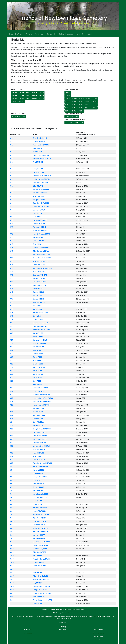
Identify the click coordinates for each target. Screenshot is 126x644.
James (38, 152)
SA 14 (12, 514)
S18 (12, 302)
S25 (12, 429)
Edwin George (41, 467)
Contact (89, 34)
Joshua (38, 412)
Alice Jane (39, 518)
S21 (12, 340)
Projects (29, 34)
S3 (11, 443)
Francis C (40, 443)
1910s (21, 96)
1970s (27, 99)
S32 (12, 446)
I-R (18, 117)
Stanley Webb (41, 580)
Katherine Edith (42, 330)
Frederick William (42, 176)
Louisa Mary (40, 220)
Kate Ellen (39, 302)
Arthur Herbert (42, 600)
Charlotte (39, 319)
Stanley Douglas (42, 586)
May (37, 583)
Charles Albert (41, 248)
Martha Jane (41, 189)
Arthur (38, 487)
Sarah (37, 148)
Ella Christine (40, 497)
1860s (21, 93)
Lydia (37, 217)
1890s (41, 93)
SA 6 (12, 562)
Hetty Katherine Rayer (43, 398)
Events (78, 34)
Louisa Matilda (42, 446)
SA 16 (12, 538)
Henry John (40, 231)
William (39, 237)
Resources (69, 34)
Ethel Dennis (39, 552)
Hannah (38, 337)
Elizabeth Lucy (40, 549)
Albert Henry (40, 576)
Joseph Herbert (42, 429)
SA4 (12, 597)
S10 (12, 217)
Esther (37, 357)
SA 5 (12, 556)
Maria (38, 408)
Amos (41, 261)
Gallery (61, 34)
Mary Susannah (42, 402)
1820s (67, 93)
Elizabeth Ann (42, 542)
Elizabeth (38, 504)
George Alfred (40, 477)
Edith (38, 186)
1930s (34, 96)
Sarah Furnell (41, 203)
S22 (12, 347)
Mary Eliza (39, 367)
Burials (49, 34)
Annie (38, 473)
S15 (12, 261)
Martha (38, 289)
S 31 (12, 200)
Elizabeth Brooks (41, 395)
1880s (34, 93)
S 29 (12, 166)
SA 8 (12, 580)
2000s (14, 102)
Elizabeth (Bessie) (42, 593)
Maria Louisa (41, 494)
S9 (11, 487)
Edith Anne (40, 432)
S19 (12, 316)
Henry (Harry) (40, 590)
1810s (74, 99)
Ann (38, 162)
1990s (41, 99)
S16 (12, 275)
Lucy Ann (39, 210)
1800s (67, 99)
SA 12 (12, 501)
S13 (12, 237)
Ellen (37, 480)
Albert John (39, 285)
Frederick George (42, 559)
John (37, 306)
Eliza (38, 244)
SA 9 (12, 590)
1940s (41, 96)
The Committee (98, 636)
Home (11, 34)
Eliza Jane (39, 272)
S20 (12, 333)
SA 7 (12, 569)
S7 (11, 470)
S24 (12, 412)
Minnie (38, 309)
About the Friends (98, 630)
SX (11, 603)
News (55, 34)
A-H (13, 117)
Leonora (37, 501)
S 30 (12, 193)
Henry (38, 169)
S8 (11, 477)
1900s (14, 96)
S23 (12, 402)
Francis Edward (41, 254)
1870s (27, 93)
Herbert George (41, 179)
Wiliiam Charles (40, 508)
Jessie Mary (41, 528)
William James (41, 313)
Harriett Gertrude (42, 234)
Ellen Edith (39, 391)
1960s (21, 99)
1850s (14, 93)
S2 (11, 323)
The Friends (19, 34)
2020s (81, 111)
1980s (34, 99)
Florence (39, 227)
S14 (12, 254)
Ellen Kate (40, 138)
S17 (12, 292)
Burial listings (63, 630)
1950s (14, 99)
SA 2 (12, 545)
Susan (37, 378)
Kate (37, 350)
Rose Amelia (40, 282)
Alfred (37, 371)
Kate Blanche (41, 145)
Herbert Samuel (41, 545)
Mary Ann (42, 268)
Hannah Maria (41, 405)
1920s (27, 96)
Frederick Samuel (42, 463)
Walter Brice (41, 439)
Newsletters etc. (28, 633)
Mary (37, 295)
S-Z (23, 117)
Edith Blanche (41, 251)
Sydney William (41, 514)
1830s (87, 99)
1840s (94, 99)
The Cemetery (39, 34)
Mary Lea (39, 535)
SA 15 (12, 528)
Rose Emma (40, 183)
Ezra (38, 419)
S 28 (12, 155)
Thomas (40, 193)
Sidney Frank (41, 323)
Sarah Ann (39, 265)
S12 (12, 231)
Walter (38, 470)
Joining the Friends (98, 633)
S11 (12, 224)
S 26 (12, 138)
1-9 (66, 123)
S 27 (12, 148)
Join (83, 34)
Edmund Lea (41, 532)
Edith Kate (40, 436)
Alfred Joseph (41, 207)
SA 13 (12, 511)
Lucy (38, 213)
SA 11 (12, 497)
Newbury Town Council (75, 616)
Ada (39, 597)
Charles (39, 142)
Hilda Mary (39, 521)
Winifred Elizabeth (42, 258)
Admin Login (63, 622)
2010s (21, 102)
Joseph (39, 200)
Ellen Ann (40, 449)
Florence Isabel (41, 388)
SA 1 (12, 491)
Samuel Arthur (42, 155)
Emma (38, 172)
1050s (67, 96)
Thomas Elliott (42, 159)
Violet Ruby (40, 525)
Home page (28, 630)
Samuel (38, 292)
